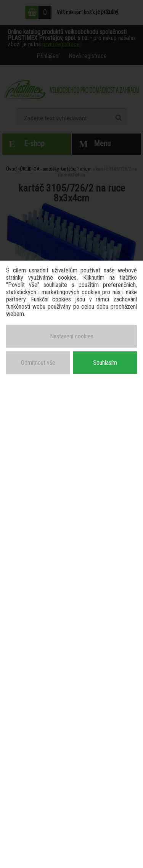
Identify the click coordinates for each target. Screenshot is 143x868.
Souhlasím (105, 363)
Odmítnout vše (38, 363)
